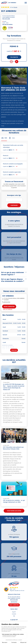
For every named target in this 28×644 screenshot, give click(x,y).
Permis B (14, 157)
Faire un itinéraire (8, 309)
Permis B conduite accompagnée (14, 165)
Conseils (14, 614)
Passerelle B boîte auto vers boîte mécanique (14, 148)
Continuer (14, 205)
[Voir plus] (14, 350)
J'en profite (14, 57)
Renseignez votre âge (14, 195)
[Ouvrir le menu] (26, 3)
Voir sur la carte (6, 19)
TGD (14, 616)
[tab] (4, 138)
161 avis (15, 7)
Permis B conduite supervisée (14, 173)
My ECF (14, 612)
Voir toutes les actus (14, 511)
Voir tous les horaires (7, 24)
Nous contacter (9, 307)
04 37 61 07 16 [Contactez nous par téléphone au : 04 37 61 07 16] (7, 302)
